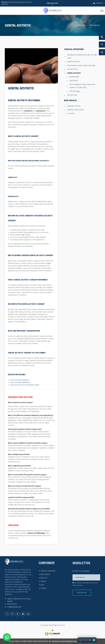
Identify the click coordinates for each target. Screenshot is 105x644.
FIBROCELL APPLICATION (75, 110)
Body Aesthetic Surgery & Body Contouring (81, 65)
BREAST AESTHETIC (74, 62)
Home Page (81, 25)
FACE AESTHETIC (73, 69)
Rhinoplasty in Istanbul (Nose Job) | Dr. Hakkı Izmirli (82, 56)
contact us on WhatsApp (36, 533)
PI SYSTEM (71, 114)
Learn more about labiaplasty (20, 380)
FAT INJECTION (72, 95)
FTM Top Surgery (75, 91)
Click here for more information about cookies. (68, 641)
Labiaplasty (13, 177)
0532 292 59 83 (12, 606)
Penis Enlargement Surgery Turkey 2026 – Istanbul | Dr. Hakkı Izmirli (83, 86)
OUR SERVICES (95, 25)
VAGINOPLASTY (74, 77)
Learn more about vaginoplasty (20, 382)
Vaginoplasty (13, 196)
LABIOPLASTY (74, 81)
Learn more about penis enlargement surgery (25, 385)
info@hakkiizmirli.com (14, 609)
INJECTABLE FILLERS (74, 106)
